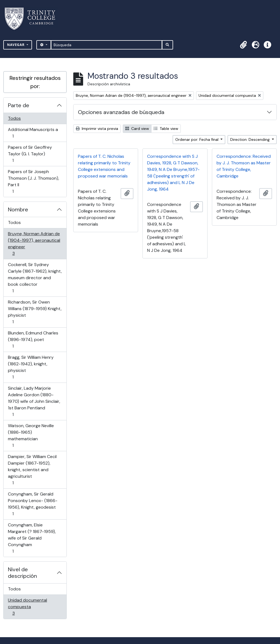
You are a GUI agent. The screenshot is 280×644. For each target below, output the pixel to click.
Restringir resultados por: (35, 82)
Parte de (19, 105)
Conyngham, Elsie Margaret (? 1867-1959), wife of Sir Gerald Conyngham (32, 538)
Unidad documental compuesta (27, 607)
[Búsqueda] (107, 45)
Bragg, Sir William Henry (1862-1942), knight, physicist (31, 367)
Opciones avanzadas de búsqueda (121, 112)
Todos (14, 118)
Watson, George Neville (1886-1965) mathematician (31, 435)
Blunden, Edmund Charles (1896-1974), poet (33, 340)
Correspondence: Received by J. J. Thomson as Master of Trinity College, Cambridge (244, 166)
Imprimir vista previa (97, 129)
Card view (137, 129)
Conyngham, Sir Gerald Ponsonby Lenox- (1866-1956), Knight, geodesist (33, 504)
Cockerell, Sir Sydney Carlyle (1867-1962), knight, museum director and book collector (35, 278)
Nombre (18, 209)
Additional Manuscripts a (33, 133)
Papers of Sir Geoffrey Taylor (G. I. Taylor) (30, 154)
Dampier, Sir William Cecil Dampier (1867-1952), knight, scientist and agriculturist (32, 470)
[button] (243, 45)
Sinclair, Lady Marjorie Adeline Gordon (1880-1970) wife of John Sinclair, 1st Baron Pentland (34, 401)
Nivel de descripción (22, 573)
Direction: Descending (250, 139)
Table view (166, 129)
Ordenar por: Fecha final (197, 139)
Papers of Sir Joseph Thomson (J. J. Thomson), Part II (33, 181)
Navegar (16, 45)
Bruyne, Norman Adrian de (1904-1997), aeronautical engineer (34, 244)
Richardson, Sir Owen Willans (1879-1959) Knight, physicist (35, 312)
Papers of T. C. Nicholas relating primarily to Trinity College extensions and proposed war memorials (104, 166)
